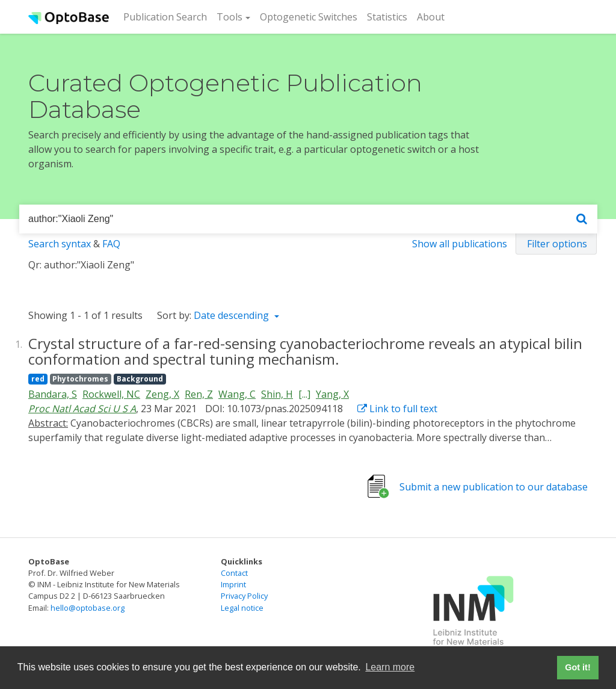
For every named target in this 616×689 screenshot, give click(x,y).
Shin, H (277, 394)
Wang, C (237, 394)
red (38, 379)
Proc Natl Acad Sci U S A (82, 409)
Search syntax (60, 244)
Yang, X (332, 394)
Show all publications (460, 244)
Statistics (387, 17)
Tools (229, 17)
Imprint (233, 584)
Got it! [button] (577, 667)
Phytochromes (80, 379)
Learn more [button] (390, 667)
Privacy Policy (244, 596)
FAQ (111, 244)
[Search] (582, 219)
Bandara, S (53, 394)
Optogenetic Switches (309, 17)
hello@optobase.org (88, 608)
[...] (304, 394)
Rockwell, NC (111, 394)
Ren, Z (199, 394)
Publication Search (168, 16)
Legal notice (242, 608)
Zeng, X (162, 394)
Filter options (557, 244)
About (431, 17)
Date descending (233, 315)
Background (140, 379)
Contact (234, 573)
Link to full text (397, 409)
